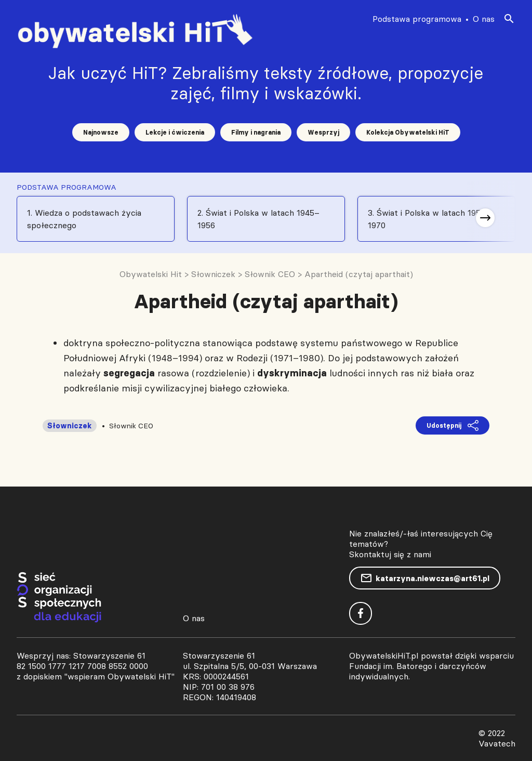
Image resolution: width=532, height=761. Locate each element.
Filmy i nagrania (256, 132)
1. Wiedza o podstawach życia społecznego (84, 219)
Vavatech (497, 743)
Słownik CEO (131, 426)
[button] (485, 218)
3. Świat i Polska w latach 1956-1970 (428, 219)
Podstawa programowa (417, 19)
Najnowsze (101, 132)
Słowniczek (70, 426)
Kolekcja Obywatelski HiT (408, 132)
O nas (484, 19)
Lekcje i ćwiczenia (175, 132)
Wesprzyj (323, 132)
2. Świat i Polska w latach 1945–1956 (258, 219)
